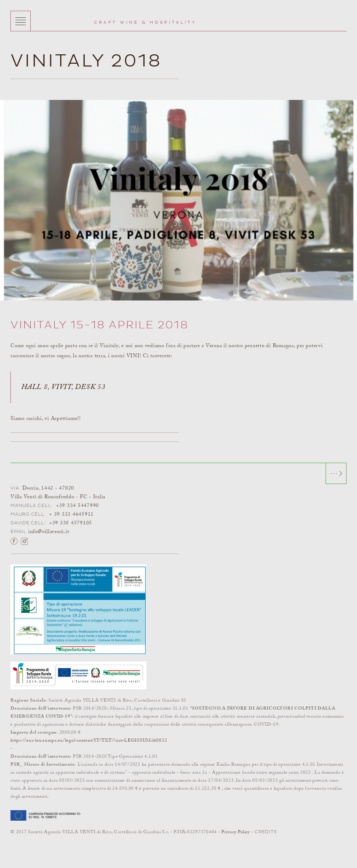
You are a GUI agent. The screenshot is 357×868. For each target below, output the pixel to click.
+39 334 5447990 (78, 506)
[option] (178, 200)
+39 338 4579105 (71, 523)
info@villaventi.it (49, 532)
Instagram (24, 541)
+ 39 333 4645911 (71, 514)
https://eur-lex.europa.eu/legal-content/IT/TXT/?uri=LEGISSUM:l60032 (89, 740)
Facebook (14, 541)
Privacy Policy (236, 832)
